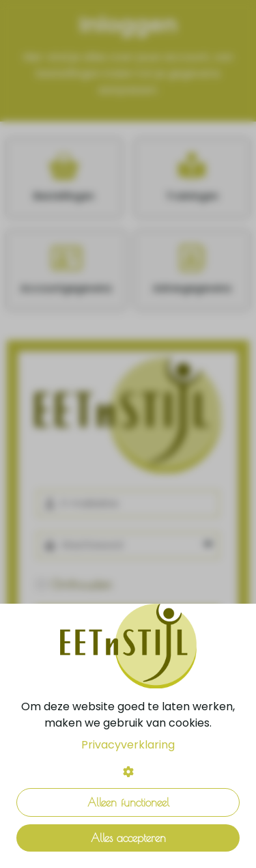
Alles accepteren (128, 838)
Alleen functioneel (128, 802)
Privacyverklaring (128, 745)
